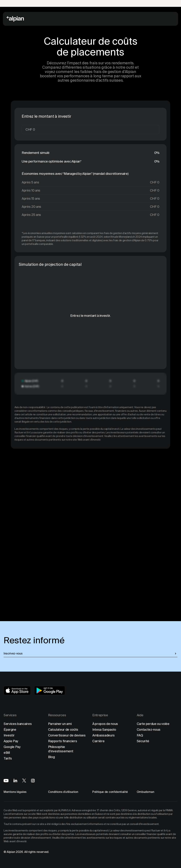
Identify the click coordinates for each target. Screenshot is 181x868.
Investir (9, 735)
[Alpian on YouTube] (6, 781)
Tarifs (8, 758)
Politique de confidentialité (110, 792)
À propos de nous (105, 724)
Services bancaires (18, 724)
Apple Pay (11, 741)
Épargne (10, 730)
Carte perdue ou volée (153, 724)
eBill (7, 753)
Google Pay (12, 747)
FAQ (140, 735)
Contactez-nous (149, 730)
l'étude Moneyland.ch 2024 (126, 237)
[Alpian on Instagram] (33, 781)
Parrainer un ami (60, 724)
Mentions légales (15, 792)
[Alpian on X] (24, 781)
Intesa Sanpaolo (104, 730)
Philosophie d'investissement (61, 749)
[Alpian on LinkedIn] (15, 781)
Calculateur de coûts (63, 730)
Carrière (98, 741)
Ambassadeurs (104, 735)
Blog (51, 757)
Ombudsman (146, 792)
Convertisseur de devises (67, 735)
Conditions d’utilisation (63, 792)
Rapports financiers (63, 741)
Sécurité (143, 741)
